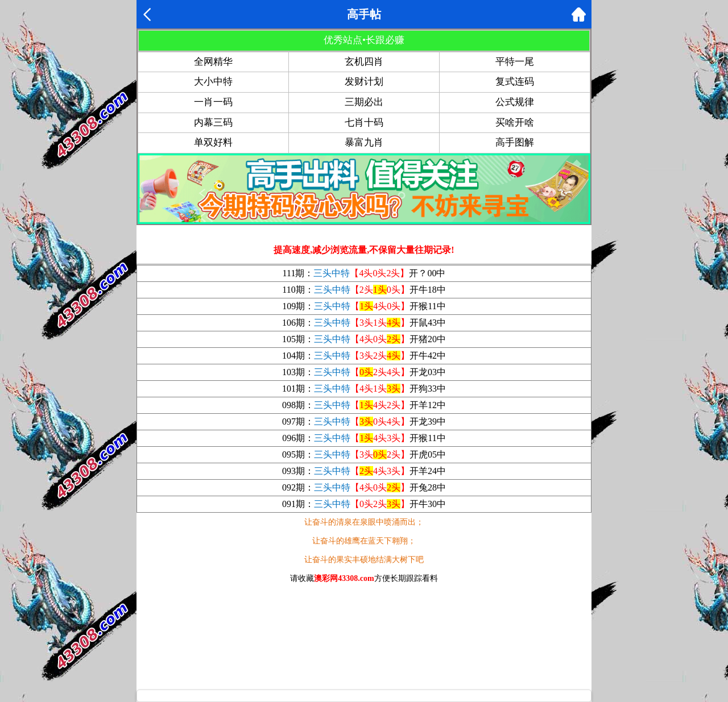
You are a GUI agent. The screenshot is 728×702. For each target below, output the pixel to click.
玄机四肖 (364, 62)
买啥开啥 (515, 122)
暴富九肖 (364, 142)
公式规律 (515, 102)
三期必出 (364, 102)
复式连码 (515, 82)
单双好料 (213, 142)
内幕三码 (213, 122)
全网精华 (213, 62)
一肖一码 (213, 102)
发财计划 (364, 82)
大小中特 (213, 82)
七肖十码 (364, 122)
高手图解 (515, 142)
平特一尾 (515, 62)
